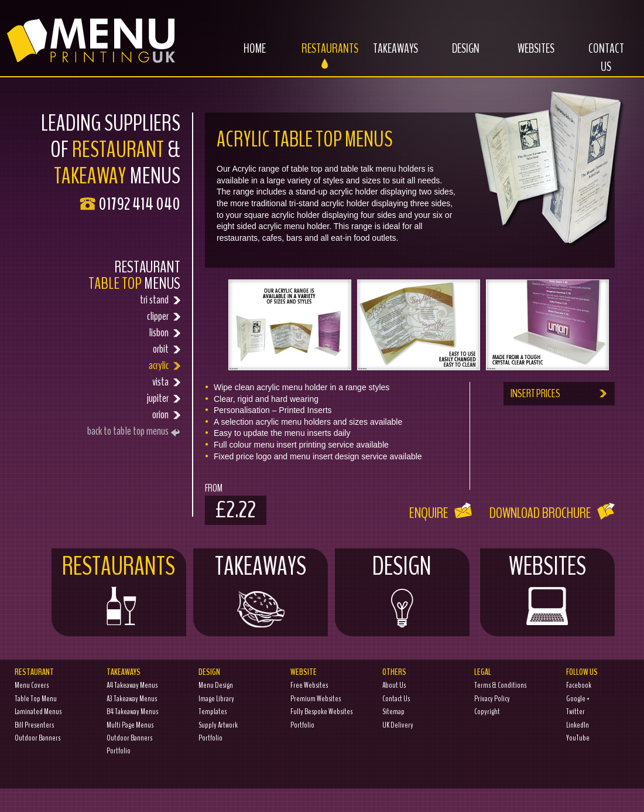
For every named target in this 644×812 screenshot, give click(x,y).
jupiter (117, 398)
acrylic (117, 366)
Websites (527, 55)
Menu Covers (32, 685)
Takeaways (389, 55)
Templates (213, 712)
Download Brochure (552, 513)
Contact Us (606, 64)
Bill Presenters (34, 725)
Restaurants (324, 55)
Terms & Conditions (500, 685)
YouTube (578, 738)
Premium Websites (316, 699)
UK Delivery (398, 725)
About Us (394, 685)
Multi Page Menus (130, 725)
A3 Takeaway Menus (132, 699)
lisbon (117, 333)
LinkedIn (578, 725)
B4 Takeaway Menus (132, 712)
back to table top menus (134, 431)
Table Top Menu (36, 699)
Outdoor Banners (37, 738)
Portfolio (119, 751)
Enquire (441, 513)
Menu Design (216, 685)
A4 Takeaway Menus (132, 685)
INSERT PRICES (560, 393)
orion (117, 415)
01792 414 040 (139, 204)
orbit (117, 349)
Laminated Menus (38, 712)
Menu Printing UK (88, 37)
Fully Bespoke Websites (321, 712)
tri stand (117, 300)
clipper (117, 316)
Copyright (487, 712)
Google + (578, 699)
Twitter (576, 712)
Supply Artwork (218, 725)
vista (117, 382)
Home (243, 55)
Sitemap (393, 712)
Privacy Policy (492, 699)
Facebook (579, 685)
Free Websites (309, 685)
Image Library (216, 699)
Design (455, 55)
